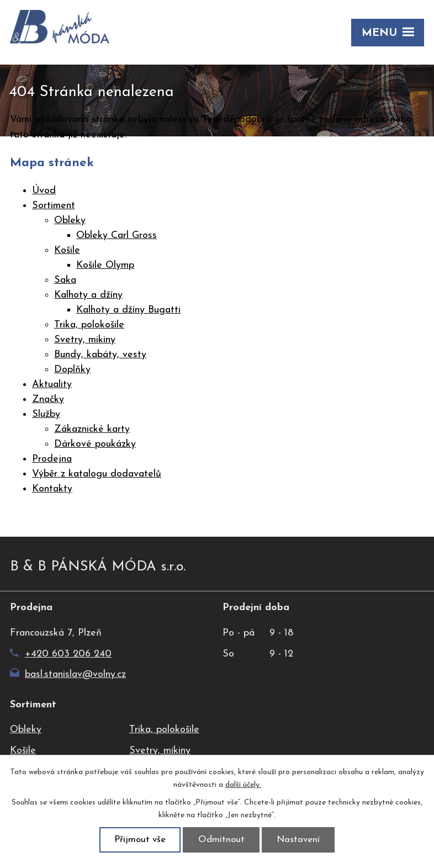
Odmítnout (221, 840)
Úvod (44, 191)
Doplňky (72, 370)
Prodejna (52, 459)
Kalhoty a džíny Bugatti (128, 310)
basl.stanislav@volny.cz (68, 674)
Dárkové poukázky (95, 444)
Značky (48, 399)
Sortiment (54, 206)
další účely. (243, 785)
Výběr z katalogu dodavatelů (97, 474)
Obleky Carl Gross (117, 235)
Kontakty (52, 489)
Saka (65, 280)
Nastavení (298, 840)
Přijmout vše (140, 840)
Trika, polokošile (89, 325)
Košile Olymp (105, 265)
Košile (67, 250)
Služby (46, 414)
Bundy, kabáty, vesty (100, 355)
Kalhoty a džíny (88, 295)
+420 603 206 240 (61, 654)
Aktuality (52, 385)
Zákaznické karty (92, 429)
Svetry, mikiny (85, 340)
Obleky (70, 221)
